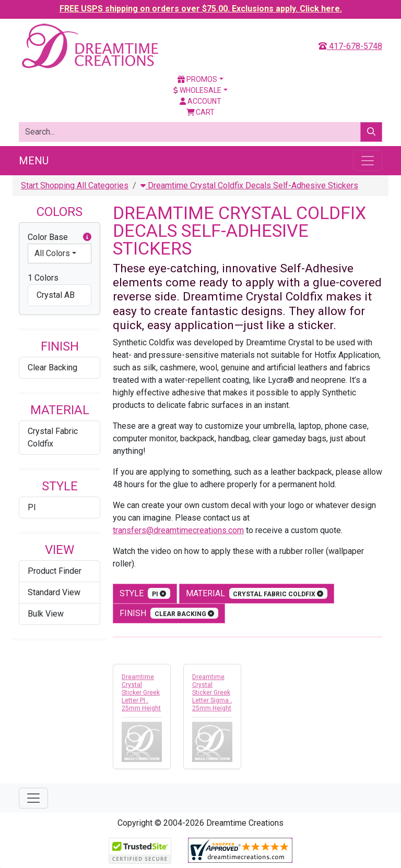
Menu (34, 161)
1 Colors (43, 278)
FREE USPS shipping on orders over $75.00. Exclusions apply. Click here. (201, 9)
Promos (197, 79)
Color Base (60, 237)
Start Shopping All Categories (75, 185)
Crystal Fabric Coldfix (53, 437)
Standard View (54, 592)
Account (200, 101)
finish (169, 613)
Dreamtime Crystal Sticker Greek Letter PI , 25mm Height (141, 695)
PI (32, 507)
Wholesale (197, 90)
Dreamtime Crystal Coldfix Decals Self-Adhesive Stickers (249, 185)
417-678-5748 (350, 46)
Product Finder (55, 571)
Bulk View (46, 614)
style (145, 593)
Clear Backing (52, 367)
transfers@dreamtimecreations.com (178, 530)
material (257, 593)
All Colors (52, 253)
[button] (87, 237)
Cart (201, 112)
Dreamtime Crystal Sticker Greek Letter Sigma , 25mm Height (212, 695)
